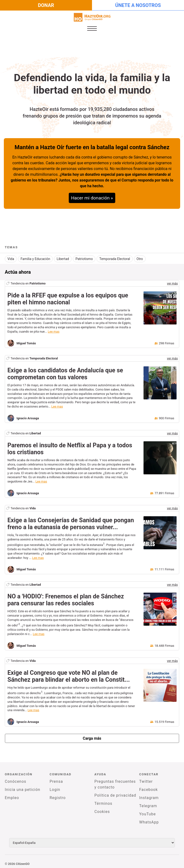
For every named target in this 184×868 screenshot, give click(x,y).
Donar (46, 5)
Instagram (149, 795)
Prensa (56, 779)
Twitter (146, 779)
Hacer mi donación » (92, 198)
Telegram (148, 803)
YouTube (147, 812)
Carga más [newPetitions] (92, 736)
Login (55, 787)
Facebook (148, 787)
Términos (103, 801)
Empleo (12, 795)
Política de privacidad (115, 793)
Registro (58, 795)
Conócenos (16, 779)
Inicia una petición (23, 787)
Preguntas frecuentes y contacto (115, 782)
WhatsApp (149, 820)
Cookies (102, 809)
